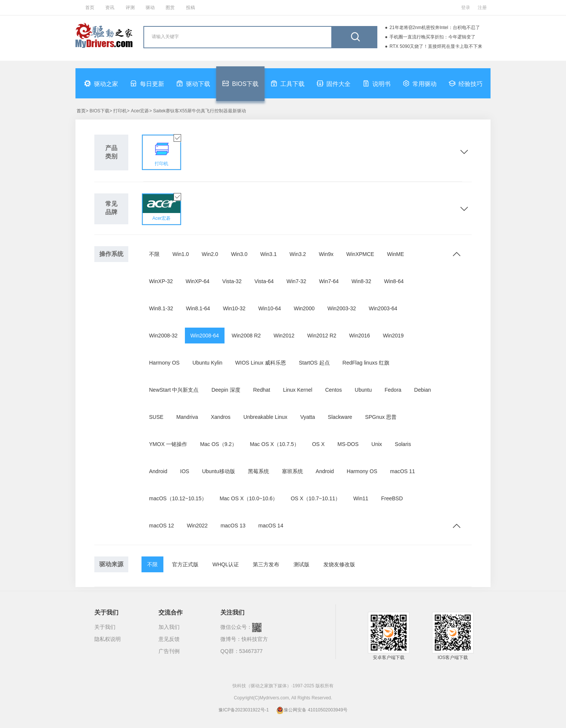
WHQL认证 (226, 564)
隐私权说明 (108, 639)
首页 (90, 8)
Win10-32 (234, 308)
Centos (334, 390)
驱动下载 (193, 83)
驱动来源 (111, 564)
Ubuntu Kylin (207, 363)
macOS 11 (403, 471)
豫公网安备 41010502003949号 (312, 710)
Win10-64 (270, 308)
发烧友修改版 (339, 564)
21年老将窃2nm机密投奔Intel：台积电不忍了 (434, 28)
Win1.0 (181, 254)
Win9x (326, 254)
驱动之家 (101, 83)
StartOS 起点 (314, 363)
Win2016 (359, 336)
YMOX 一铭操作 (168, 444)
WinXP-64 (198, 281)
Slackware (340, 417)
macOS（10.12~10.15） (178, 498)
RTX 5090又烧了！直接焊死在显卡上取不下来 (436, 46)
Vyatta (308, 417)
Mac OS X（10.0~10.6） (249, 498)
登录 (466, 8)
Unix (377, 444)
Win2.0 (210, 254)
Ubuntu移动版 (218, 471)
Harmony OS (164, 363)
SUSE (156, 417)
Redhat (262, 390)
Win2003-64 (383, 308)
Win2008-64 (205, 336)
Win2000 (304, 308)
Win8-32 (361, 281)
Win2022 (197, 526)
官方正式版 (185, 564)
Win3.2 (298, 254)
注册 (482, 8)
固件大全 (334, 83)
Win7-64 (329, 281)
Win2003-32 (342, 308)
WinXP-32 (161, 281)
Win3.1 (269, 254)
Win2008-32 (163, 336)
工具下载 (288, 83)
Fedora (393, 390)
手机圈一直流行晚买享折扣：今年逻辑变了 (432, 37)
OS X (318, 444)
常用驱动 (420, 83)
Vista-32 (232, 281)
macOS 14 (271, 526)
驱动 (150, 8)
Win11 (361, 498)
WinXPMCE (360, 254)
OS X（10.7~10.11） (315, 498)
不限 (154, 254)
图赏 (170, 8)
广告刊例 (169, 651)
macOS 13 (233, 526)
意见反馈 (169, 639)
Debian (423, 390)
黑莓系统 (258, 471)
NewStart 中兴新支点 (174, 390)
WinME (396, 254)
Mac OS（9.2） (218, 444)
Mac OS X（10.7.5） (275, 444)
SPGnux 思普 (381, 417)
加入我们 (169, 627)
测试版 (301, 564)
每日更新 (147, 83)
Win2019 (393, 336)
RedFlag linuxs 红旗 (366, 363)
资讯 (110, 8)
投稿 (191, 8)
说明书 (377, 83)
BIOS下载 (240, 83)
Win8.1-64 (198, 308)
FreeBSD (392, 498)
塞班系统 (292, 471)
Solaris (403, 444)
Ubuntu (363, 390)
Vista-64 (264, 281)
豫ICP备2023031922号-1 (244, 710)
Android (158, 471)
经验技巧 (466, 83)
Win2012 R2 (322, 336)
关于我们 (105, 627)
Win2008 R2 (246, 336)
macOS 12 (161, 526)
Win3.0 (239, 254)
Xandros (221, 417)
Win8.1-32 (161, 308)
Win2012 (284, 336)
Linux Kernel (298, 390)
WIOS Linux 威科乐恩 (261, 363)
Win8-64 (394, 281)
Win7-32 (296, 281)
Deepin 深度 (226, 390)
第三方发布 (266, 564)
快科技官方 (255, 639)
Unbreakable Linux (265, 417)
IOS (185, 471)
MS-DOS (348, 444)
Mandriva (187, 417)
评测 (130, 8)
